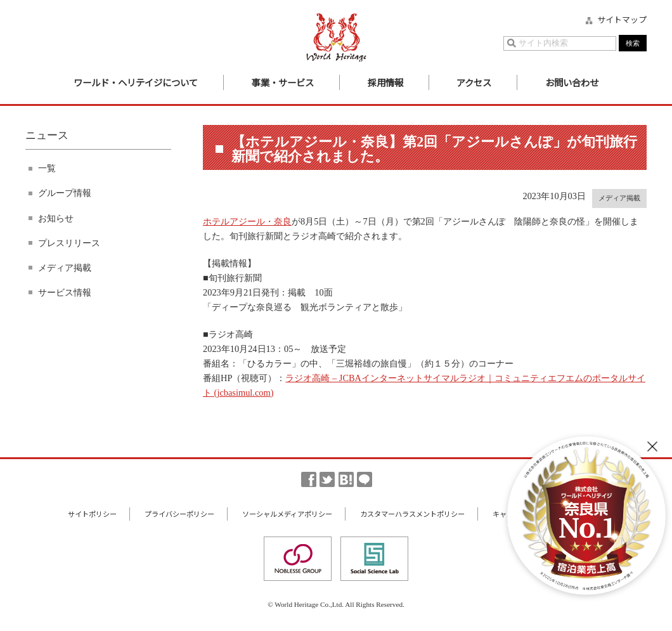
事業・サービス (283, 82)
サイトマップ (622, 20)
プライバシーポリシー (179, 514)
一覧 (47, 168)
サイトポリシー (92, 514)
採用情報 (385, 82)
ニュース (47, 135)
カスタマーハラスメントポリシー (412, 514)
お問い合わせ (572, 82)
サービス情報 (65, 292)
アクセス (474, 82)
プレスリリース (69, 243)
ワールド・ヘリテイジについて (136, 82)
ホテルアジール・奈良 (247, 221)
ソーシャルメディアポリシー (287, 514)
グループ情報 (65, 193)
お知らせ (56, 218)
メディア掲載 (65, 268)
